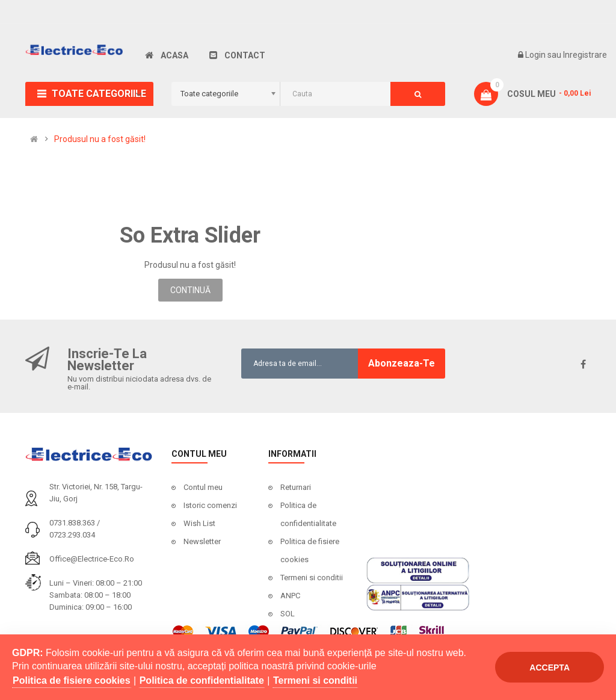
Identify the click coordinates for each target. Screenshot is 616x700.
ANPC (290, 596)
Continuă (190, 290)
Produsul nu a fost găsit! (100, 139)
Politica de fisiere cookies (310, 550)
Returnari (296, 487)
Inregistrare (585, 55)
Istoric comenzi (210, 505)
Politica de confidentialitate (308, 514)
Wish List (199, 523)
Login (536, 55)
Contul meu (203, 487)
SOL (288, 614)
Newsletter (202, 541)
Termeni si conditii (312, 578)
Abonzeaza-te (402, 363)
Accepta (550, 667)
